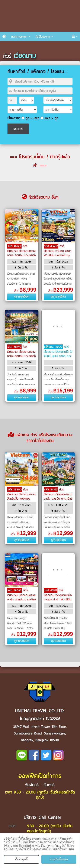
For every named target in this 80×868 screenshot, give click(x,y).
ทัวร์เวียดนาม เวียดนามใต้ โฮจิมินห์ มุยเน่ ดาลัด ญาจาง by (58, 354)
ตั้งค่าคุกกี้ (21, 859)
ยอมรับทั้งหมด (59, 859)
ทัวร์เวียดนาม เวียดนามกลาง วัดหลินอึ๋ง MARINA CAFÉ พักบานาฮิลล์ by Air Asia (21, 498)
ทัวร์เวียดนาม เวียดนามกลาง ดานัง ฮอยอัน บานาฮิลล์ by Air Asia (58, 496)
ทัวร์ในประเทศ (43, 37)
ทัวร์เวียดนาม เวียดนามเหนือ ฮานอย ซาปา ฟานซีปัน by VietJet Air (58, 597)
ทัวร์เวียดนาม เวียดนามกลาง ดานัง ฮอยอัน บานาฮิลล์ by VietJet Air (21, 253)
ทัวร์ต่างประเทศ (19, 37)
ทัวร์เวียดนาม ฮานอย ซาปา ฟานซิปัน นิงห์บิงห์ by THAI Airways (57, 253)
